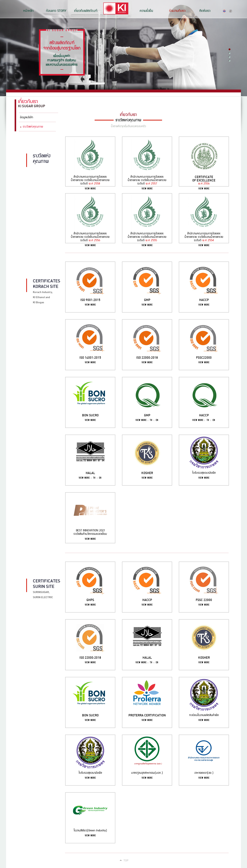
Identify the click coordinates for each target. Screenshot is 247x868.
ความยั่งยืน (146, 11)
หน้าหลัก (28, 11)
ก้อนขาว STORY (56, 11)
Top (126, 860)
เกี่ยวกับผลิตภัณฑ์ (86, 11)
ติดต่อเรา (205, 11)
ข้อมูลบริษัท (27, 117)
